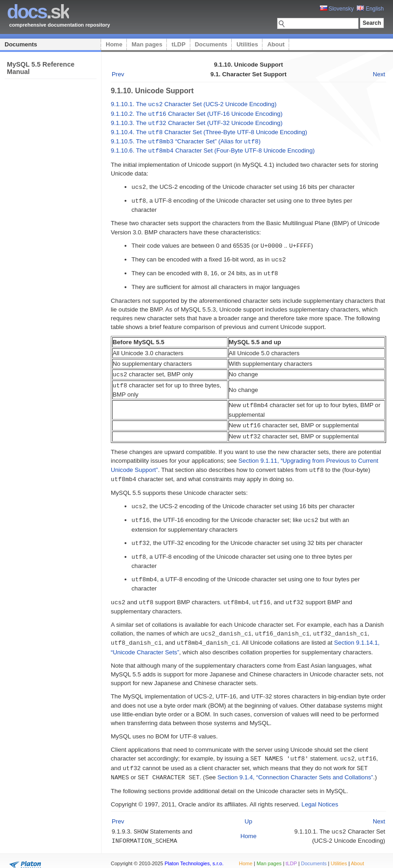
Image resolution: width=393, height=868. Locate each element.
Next (379, 74)
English (370, 9)
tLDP (178, 44)
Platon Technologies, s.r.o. (194, 856)
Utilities (247, 44)
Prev (118, 74)
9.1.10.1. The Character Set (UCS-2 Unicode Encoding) (194, 104)
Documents (21, 44)
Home (114, 44)
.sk (38, 12)
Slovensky (337, 9)
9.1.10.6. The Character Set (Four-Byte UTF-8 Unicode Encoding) (213, 148)
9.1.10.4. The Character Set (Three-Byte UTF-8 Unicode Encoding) (209, 131)
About (276, 44)
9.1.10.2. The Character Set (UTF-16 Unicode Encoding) (197, 113)
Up (248, 808)
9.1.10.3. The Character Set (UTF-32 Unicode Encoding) (197, 122)
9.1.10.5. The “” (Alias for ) (186, 139)
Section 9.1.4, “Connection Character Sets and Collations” (295, 764)
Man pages (147, 44)
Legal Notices (320, 791)
